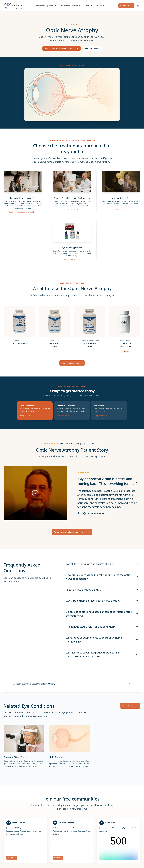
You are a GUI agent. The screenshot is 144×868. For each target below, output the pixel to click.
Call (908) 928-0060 (92, 48)
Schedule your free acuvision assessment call (62, 48)
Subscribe (58, 858)
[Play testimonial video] (35, 493)
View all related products (72, 363)
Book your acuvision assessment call (72, 532)
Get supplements (72, 259)
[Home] (13, 6)
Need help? (126, 6)
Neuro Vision (54, 343)
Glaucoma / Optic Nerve (15, 757)
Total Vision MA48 (19, 343)
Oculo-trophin (125, 343)
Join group (12, 858)
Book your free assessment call (23, 212)
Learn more (72, 210)
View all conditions (130, 706)
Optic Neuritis (56, 757)
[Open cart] (138, 6)
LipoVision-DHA (90, 343)
